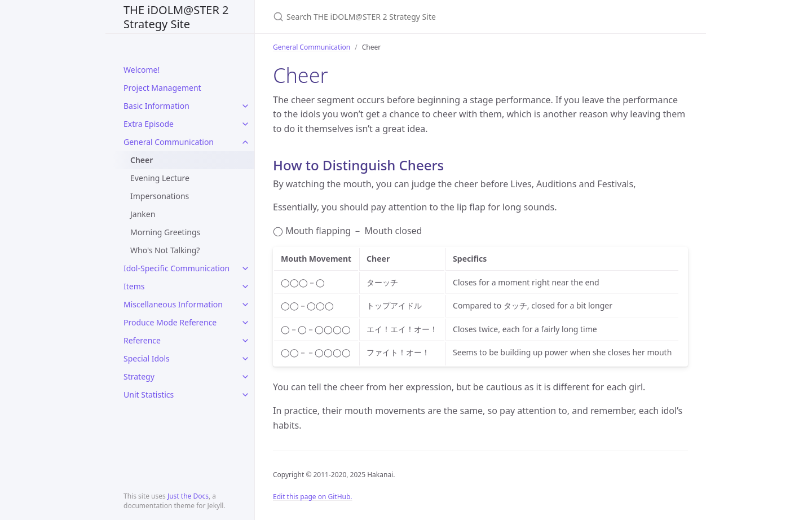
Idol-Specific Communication (176, 268)
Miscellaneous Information (173, 304)
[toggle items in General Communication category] (245, 142)
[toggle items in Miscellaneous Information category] (245, 305)
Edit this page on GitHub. (313, 497)
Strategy (139, 376)
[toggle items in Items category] (245, 287)
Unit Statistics (149, 395)
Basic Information (156, 106)
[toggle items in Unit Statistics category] (245, 395)
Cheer (142, 160)
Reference (142, 340)
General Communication (169, 142)
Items (134, 286)
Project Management (162, 88)
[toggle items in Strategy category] (245, 377)
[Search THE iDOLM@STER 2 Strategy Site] (406, 17)
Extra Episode (149, 124)
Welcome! (142, 70)
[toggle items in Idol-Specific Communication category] (245, 268)
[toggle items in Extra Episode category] (245, 124)
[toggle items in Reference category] (245, 341)
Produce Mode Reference (170, 322)
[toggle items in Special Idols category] (245, 359)
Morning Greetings (165, 232)
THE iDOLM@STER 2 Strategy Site (176, 17)
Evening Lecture (160, 178)
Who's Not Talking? (165, 250)
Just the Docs (188, 496)
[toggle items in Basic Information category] (245, 106)
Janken (143, 214)
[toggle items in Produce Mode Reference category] (245, 323)
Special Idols (147, 358)
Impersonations (160, 196)
